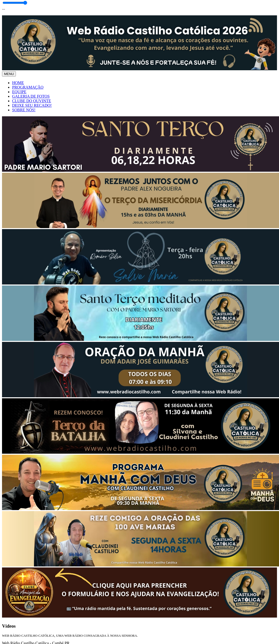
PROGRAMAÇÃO (28, 87)
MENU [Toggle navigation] (9, 74)
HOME (18, 83)
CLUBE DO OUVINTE (32, 101)
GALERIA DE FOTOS (31, 96)
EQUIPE (19, 92)
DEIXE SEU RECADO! (32, 105)
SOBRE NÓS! (24, 110)
